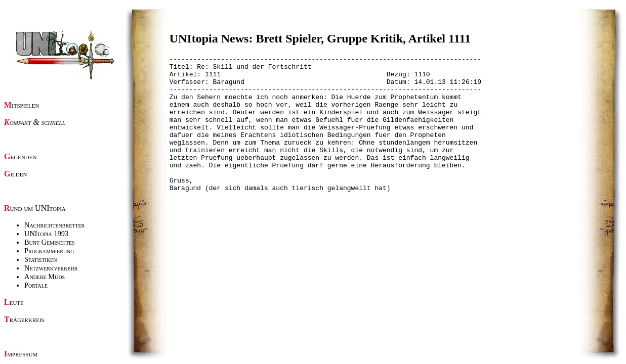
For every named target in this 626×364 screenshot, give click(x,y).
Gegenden (20, 156)
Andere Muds (45, 277)
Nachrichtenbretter (54, 225)
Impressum (21, 354)
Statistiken (40, 259)
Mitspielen (22, 105)
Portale (36, 285)
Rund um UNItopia (35, 208)
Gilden (15, 174)
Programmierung (49, 251)
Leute (14, 302)
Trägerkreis (24, 319)
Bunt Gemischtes (50, 242)
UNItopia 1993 (46, 234)
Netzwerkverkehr (51, 268)
